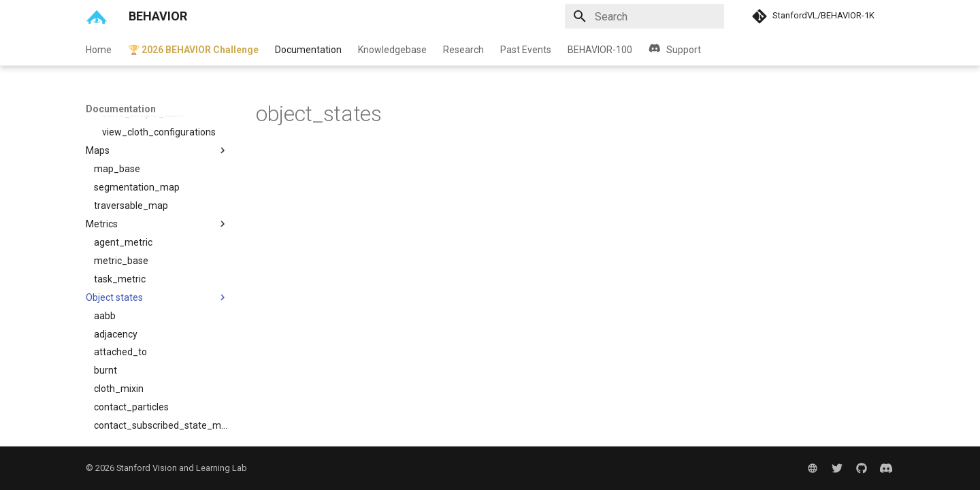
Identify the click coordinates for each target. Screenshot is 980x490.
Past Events (526, 50)
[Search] (644, 16)
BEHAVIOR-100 (600, 50)
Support (675, 50)
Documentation (308, 50)
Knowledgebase (392, 50)
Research (463, 50)
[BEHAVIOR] (96, 16)
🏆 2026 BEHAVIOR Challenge (193, 50)
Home (99, 50)
